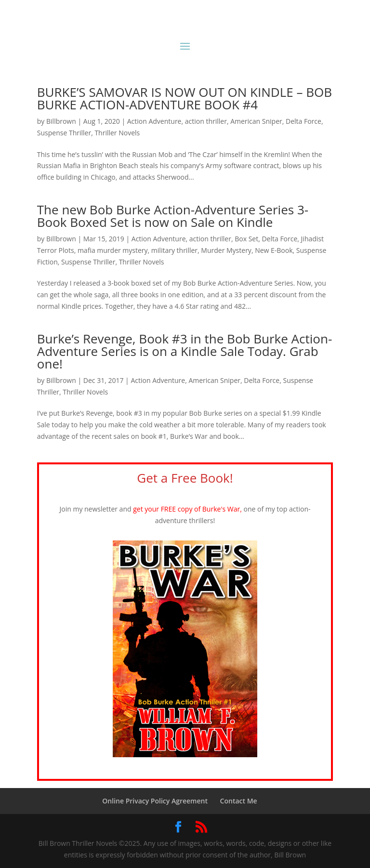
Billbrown (61, 121)
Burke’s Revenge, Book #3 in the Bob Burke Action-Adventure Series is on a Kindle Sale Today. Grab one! (185, 351)
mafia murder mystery (113, 250)
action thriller (206, 121)
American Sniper (256, 121)
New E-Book (274, 250)
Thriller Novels (117, 133)
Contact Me (239, 801)
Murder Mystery (226, 250)
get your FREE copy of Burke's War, (188, 509)
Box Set (246, 239)
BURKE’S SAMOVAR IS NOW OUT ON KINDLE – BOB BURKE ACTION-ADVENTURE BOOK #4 (185, 98)
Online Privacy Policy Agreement (155, 801)
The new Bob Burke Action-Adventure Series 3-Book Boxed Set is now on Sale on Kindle (173, 216)
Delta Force (304, 121)
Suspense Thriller (64, 133)
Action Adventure (154, 121)
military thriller (174, 250)
